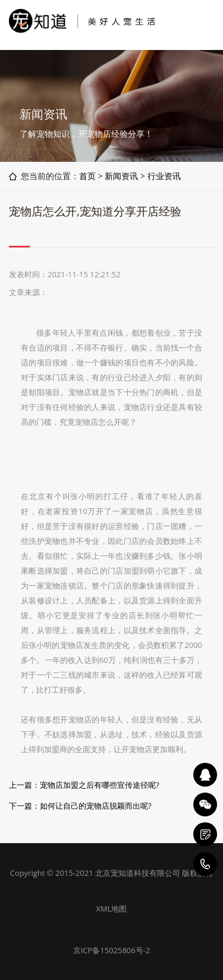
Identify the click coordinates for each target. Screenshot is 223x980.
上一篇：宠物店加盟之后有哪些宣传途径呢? (84, 785)
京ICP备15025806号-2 (112, 950)
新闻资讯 (121, 176)
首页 (87, 176)
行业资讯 (164, 176)
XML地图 (112, 909)
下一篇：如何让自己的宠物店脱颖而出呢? (80, 806)
